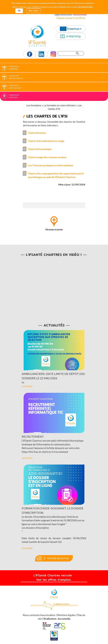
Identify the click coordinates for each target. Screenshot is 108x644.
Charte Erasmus (37, 133)
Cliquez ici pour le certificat (71, 18)
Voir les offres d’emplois (54, 580)
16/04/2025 (27, 458)
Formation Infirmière (14, 68)
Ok (19, 11)
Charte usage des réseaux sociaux (47, 157)
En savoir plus (85, 7)
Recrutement (33, 437)
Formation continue (14, 96)
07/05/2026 (27, 386)
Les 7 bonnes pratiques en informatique (51, 165)
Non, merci (34, 11)
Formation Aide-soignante (16, 77)
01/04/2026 (27, 548)
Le (23, 382)
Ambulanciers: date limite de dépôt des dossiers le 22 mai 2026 (53, 376)
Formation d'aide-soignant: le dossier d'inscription (52, 511)
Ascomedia (64, 619)
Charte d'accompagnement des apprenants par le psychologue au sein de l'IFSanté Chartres (56, 175)
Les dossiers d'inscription (35, 528)
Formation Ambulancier (15, 87)
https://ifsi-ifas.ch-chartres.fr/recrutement (45, 452)
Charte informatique (40, 149)
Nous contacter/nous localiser (39, 615)
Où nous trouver (54, 229)
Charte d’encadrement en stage (46, 141)
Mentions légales (66, 615)
